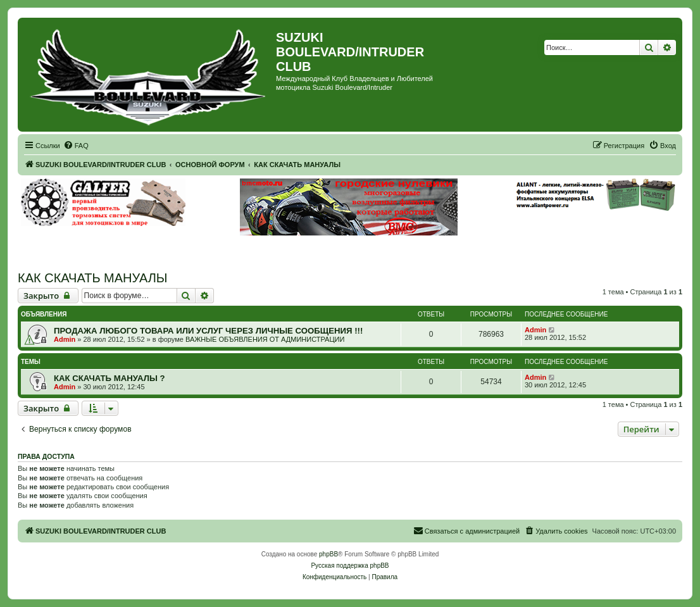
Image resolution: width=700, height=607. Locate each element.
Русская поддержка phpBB (350, 566)
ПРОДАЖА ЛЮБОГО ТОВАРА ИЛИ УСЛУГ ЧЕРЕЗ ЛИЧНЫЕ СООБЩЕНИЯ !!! (208, 331)
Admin (65, 339)
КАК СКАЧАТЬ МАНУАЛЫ (93, 278)
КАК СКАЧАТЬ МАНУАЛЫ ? (109, 378)
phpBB (328, 554)
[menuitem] (76, 146)
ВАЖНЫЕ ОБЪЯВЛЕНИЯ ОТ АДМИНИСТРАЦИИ (265, 339)
